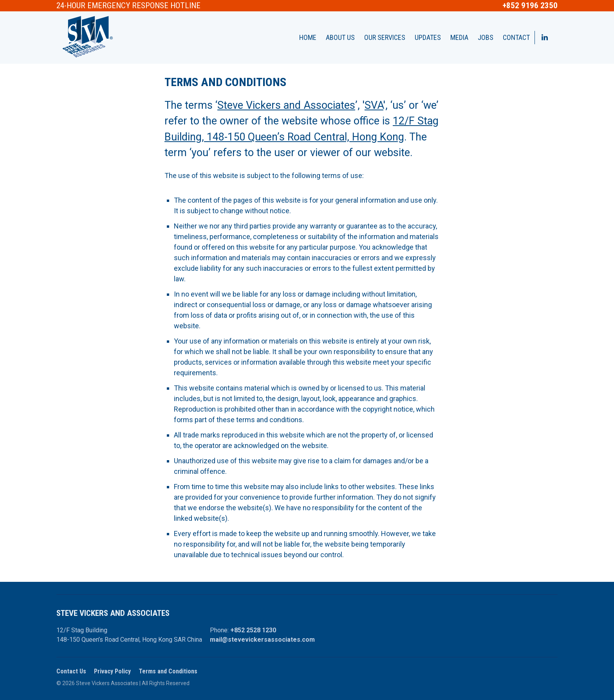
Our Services (385, 37)
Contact (516, 37)
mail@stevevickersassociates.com (262, 640)
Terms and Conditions (168, 671)
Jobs (486, 37)
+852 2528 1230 (253, 630)
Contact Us (71, 671)
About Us (340, 37)
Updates (428, 37)
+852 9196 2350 (530, 6)
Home (308, 37)
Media (459, 37)
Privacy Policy (112, 671)
